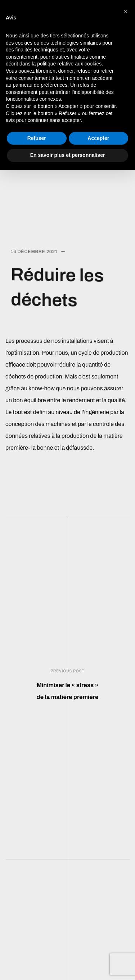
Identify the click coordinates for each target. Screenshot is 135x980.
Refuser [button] (37, 138)
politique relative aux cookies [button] (69, 64)
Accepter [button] (98, 138)
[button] (126, 12)
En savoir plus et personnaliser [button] (68, 155)
